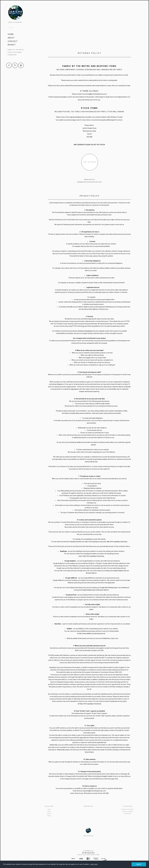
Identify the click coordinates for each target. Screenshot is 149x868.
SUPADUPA (88, 853)
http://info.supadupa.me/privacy (117, 542)
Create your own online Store (88, 855)
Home (11, 34)
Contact (13, 41)
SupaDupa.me (90, 331)
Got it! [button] (139, 864)
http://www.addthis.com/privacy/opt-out (92, 634)
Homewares (12, 55)
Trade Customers (15, 52)
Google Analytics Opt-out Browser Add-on (95, 590)
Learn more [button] (94, 864)
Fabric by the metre (16, 50)
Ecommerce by (88, 851)
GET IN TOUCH (90, 162)
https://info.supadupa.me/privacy (90, 704)
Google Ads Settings (107, 588)
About (11, 38)
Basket (12, 45)
